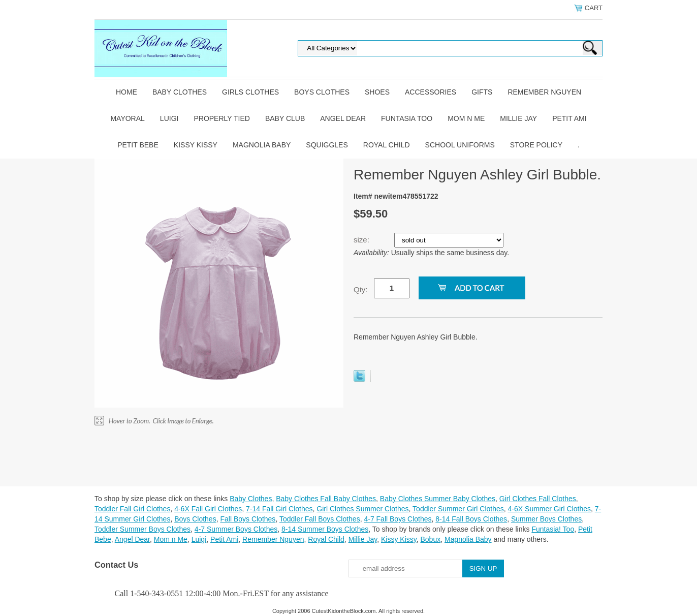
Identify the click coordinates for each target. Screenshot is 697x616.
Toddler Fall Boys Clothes (320, 519)
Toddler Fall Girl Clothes (132, 509)
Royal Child (387, 145)
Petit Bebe (138, 145)
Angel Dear (343, 118)
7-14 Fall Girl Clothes (279, 509)
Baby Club (285, 118)
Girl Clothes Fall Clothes (538, 499)
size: (362, 240)
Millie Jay (518, 118)
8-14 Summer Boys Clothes (325, 529)
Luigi (169, 118)
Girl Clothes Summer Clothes (362, 509)
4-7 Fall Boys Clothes (398, 519)
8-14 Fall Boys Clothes (471, 519)
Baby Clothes (180, 92)
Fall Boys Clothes (248, 519)
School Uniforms (460, 145)
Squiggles (327, 145)
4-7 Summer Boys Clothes (236, 529)
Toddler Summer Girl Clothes (458, 509)
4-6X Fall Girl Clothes (208, 509)
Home (126, 92)
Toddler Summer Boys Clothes (142, 529)
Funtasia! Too (553, 529)
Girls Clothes (250, 92)
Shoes (377, 92)
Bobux (430, 539)
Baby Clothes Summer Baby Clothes (438, 499)
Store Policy (536, 145)
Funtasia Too (407, 118)
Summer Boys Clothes (546, 519)
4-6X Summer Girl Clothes (549, 509)
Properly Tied (221, 118)
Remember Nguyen (544, 92)
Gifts (482, 92)
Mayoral (127, 118)
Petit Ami (569, 118)
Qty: (361, 289)
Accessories (431, 92)
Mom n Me (466, 118)
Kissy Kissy (196, 145)
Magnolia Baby (262, 145)
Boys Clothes (322, 92)
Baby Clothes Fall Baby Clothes (326, 499)
